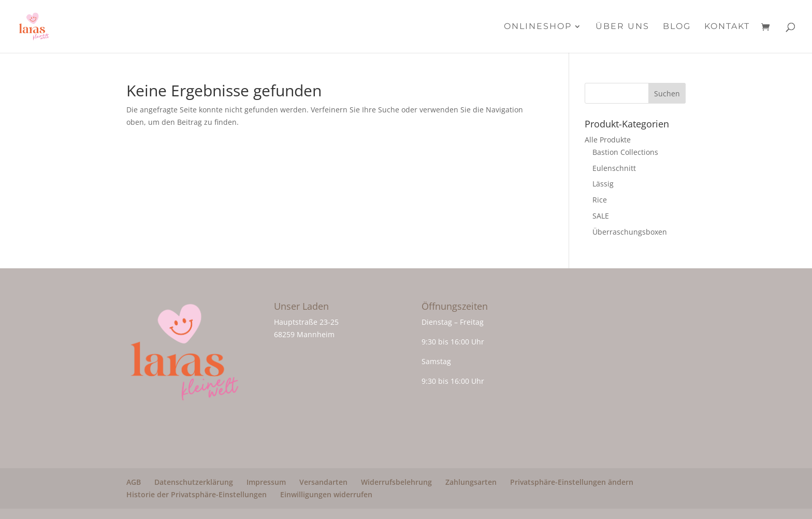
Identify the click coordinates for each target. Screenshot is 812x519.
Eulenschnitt (614, 168)
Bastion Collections (625, 152)
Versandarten (323, 482)
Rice (600, 200)
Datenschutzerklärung (194, 482)
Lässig (603, 184)
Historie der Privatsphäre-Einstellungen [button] (197, 494)
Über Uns (622, 27)
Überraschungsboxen (630, 232)
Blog (677, 27)
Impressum (266, 482)
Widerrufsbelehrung (396, 482)
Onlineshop (538, 27)
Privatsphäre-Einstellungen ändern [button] (572, 482)
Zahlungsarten (471, 482)
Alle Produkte (608, 140)
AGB (134, 482)
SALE (601, 216)
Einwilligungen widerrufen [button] (326, 494)
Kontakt (727, 27)
